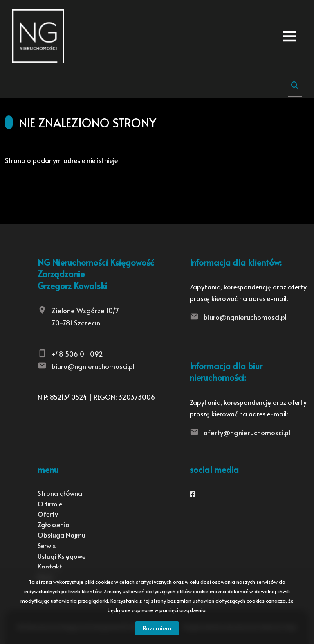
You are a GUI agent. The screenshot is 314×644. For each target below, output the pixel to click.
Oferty (48, 514)
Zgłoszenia (54, 524)
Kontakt (50, 566)
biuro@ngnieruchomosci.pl (93, 366)
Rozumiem (157, 628)
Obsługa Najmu (62, 535)
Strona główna (60, 493)
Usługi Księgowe (62, 556)
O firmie (50, 504)
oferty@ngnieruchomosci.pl (247, 432)
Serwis (47, 545)
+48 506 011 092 (77, 354)
